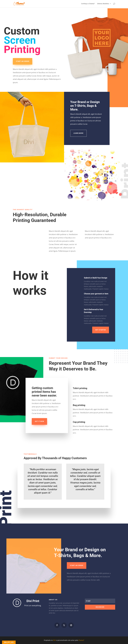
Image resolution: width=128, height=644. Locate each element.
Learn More (78, 133)
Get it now (39, 421)
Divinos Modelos (103, 4)
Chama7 (81, 640)
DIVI (54, 640)
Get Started (101, 330)
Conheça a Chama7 (88, 4)
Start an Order (23, 61)
